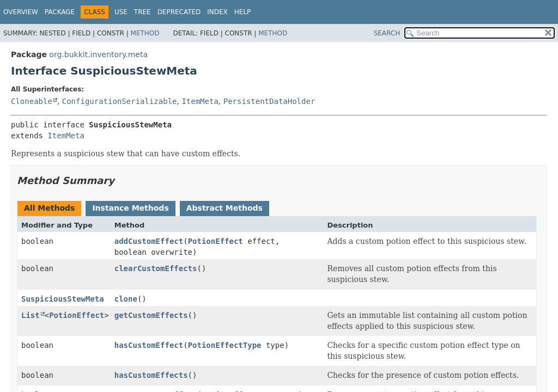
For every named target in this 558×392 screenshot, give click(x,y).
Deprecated (179, 12)
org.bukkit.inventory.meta (98, 54)
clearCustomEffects (156, 268)
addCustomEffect (149, 241)
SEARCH (387, 33)
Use (121, 12)
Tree (142, 12)
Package (60, 12)
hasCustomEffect (149, 345)
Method (145, 33)
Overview (21, 12)
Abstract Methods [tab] (225, 208)
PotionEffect (216, 241)
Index (217, 12)
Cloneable (32, 101)
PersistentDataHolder (269, 101)
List (31, 315)
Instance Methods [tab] (130, 208)
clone (126, 299)
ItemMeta (200, 101)
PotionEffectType (225, 345)
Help (243, 12)
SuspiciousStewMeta (63, 299)
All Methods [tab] (49, 208)
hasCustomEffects (151, 375)
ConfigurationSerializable (120, 101)
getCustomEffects (151, 315)
